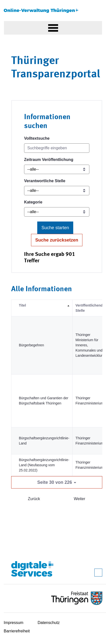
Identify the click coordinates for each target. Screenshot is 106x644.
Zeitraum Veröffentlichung (49, 160)
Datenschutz (49, 623)
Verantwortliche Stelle (45, 181)
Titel (22, 305)
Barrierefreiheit (17, 631)
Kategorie (33, 202)
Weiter (79, 499)
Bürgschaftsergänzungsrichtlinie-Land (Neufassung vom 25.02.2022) (44, 465)
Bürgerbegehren (31, 345)
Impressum (14, 623)
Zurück (34, 499)
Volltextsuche (37, 138)
